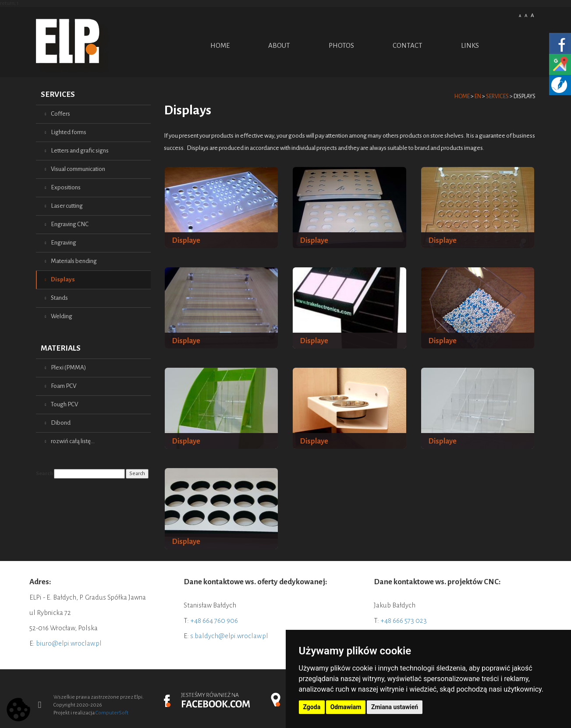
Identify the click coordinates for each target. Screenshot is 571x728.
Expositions (66, 187)
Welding (62, 316)
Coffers (60, 114)
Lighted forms (69, 132)
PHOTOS (341, 45)
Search (44, 474)
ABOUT (279, 45)
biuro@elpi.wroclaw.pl (69, 643)
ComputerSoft (112, 713)
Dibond (61, 423)
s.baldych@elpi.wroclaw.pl (229, 636)
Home (220, 45)
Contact (408, 45)
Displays (63, 279)
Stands (59, 298)
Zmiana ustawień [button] (395, 707)
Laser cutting (67, 206)
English (513, 15)
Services (58, 94)
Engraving (64, 243)
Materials (61, 348)
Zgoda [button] (312, 707)
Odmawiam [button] (346, 707)
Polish (502, 15)
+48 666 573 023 (404, 620)
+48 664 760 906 (214, 620)
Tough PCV (64, 404)
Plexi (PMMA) (68, 368)
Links (470, 45)
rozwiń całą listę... (73, 441)
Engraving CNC (70, 224)
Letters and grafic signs (80, 151)
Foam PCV (64, 386)
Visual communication (78, 169)
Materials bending (74, 261)
